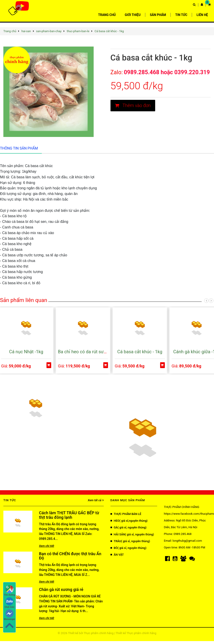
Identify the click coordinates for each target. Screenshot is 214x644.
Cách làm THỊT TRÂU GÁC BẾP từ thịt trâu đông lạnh (69, 515)
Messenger (9, 615)
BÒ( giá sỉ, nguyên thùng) (129, 548)
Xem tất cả (96, 500)
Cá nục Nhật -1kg (26, 352)
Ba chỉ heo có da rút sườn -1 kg (89, 352)
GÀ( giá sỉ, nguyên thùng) (129, 527)
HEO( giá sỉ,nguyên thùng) (129, 521)
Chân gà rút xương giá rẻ (61, 589)
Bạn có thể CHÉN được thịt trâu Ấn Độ (70, 556)
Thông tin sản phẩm (19, 148)
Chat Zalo (10, 603)
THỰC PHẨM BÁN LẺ (126, 514)
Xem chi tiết (47, 546)
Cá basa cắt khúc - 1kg (109, 31)
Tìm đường (9, 591)
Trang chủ (10, 31)
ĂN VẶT (117, 555)
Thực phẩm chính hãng (99, 633)
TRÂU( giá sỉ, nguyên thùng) (130, 541)
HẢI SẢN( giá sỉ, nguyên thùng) (132, 534)
